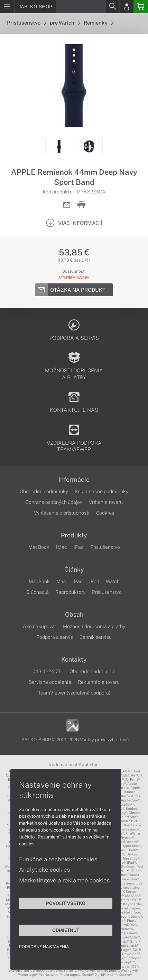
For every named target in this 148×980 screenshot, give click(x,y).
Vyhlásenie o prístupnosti (62, 513)
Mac (61, 581)
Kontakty (74, 660)
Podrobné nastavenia (44, 947)
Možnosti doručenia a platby (94, 626)
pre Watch (65, 23)
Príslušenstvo (27, 23)
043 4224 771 (48, 671)
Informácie (74, 480)
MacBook (39, 547)
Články (74, 570)
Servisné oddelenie (50, 682)
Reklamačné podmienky (101, 491)
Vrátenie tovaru (106, 502)
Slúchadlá (38, 592)
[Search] (112, 7)
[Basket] (141, 7)
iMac (62, 547)
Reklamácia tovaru (99, 682)
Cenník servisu (96, 637)
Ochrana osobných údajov (54, 502)
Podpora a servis (55, 637)
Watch (113, 581)
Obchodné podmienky (44, 491)
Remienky (99, 23)
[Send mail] (67, 205)
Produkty (74, 535)
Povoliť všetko (66, 903)
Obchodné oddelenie (92, 671)
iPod (94, 581)
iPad (79, 547)
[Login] (127, 7)
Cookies (105, 513)
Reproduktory (70, 592)
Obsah (74, 615)
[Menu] (7, 7)
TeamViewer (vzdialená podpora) (74, 693)
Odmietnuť (66, 930)
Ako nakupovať (40, 626)
